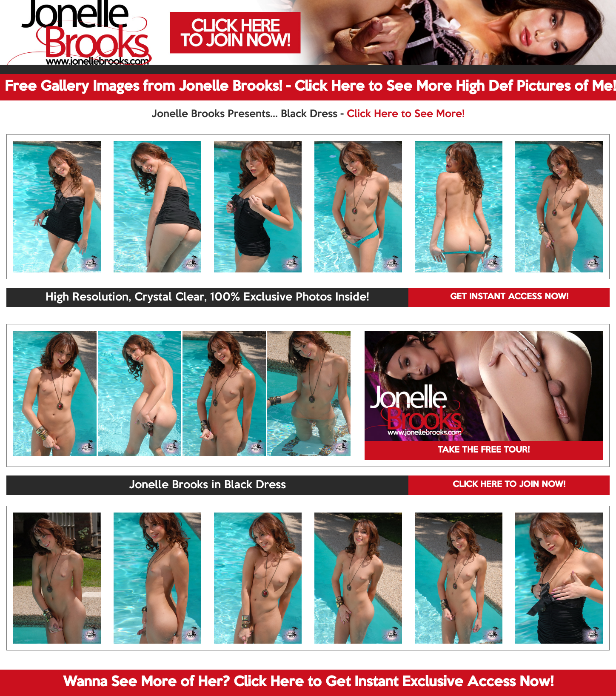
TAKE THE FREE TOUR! (484, 450)
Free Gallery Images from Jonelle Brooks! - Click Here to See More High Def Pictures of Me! (310, 87)
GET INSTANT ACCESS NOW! (509, 297)
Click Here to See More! (406, 114)
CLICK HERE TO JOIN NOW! (509, 485)
